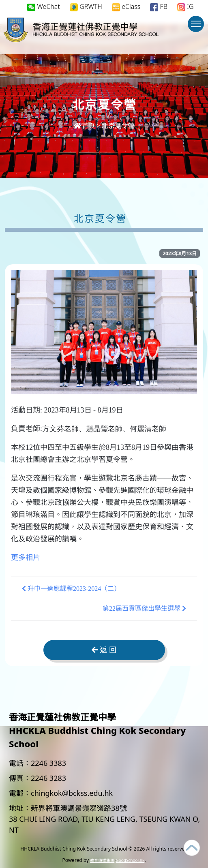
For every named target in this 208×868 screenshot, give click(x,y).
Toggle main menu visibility (197, 28)
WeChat (44, 6)
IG (185, 7)
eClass (126, 7)
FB (159, 7)
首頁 (84, 126)
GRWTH (86, 7)
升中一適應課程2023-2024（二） (71, 589)
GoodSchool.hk (130, 860)
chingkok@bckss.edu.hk (72, 793)
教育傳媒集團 (102, 860)
